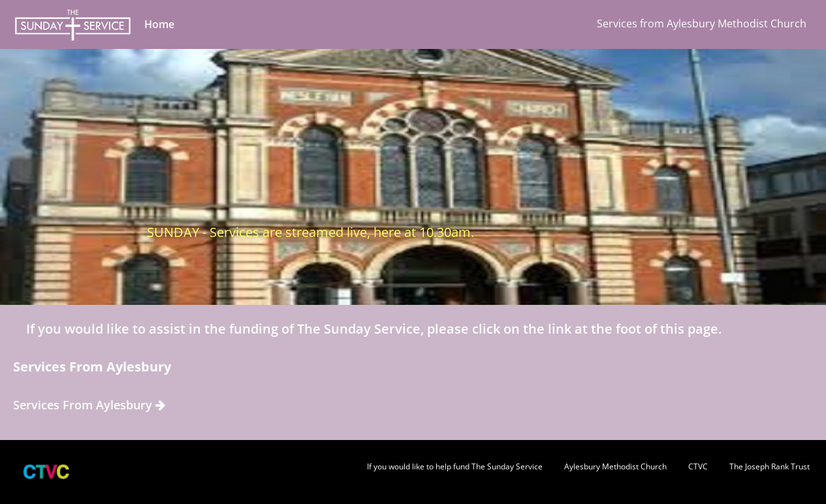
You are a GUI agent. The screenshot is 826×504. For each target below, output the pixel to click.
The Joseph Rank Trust (770, 466)
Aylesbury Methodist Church (615, 466)
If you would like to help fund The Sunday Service (455, 466)
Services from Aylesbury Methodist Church (702, 24)
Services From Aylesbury (89, 405)
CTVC (698, 466)
